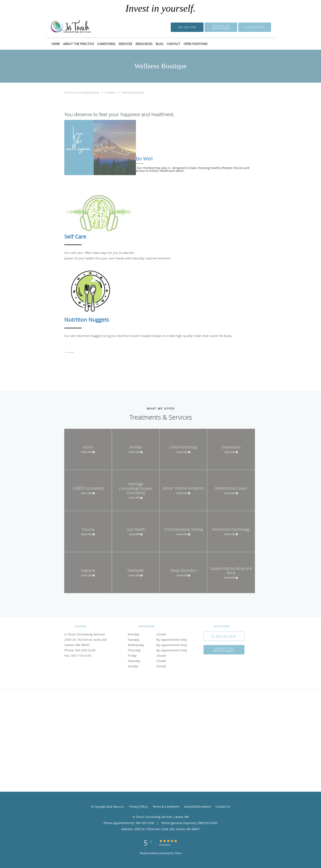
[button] (221, 27)
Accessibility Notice (197, 807)
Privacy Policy (138, 807)
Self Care (75, 237)
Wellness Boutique (133, 92)
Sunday (159, 666)
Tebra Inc (118, 807)
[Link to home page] (64, 27)
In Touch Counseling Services (82, 92)
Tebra (178, 853)
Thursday (159, 650)
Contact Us (223, 807)
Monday (159, 634)
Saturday (159, 661)
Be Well (144, 159)
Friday (159, 655)
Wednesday (159, 645)
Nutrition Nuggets (87, 320)
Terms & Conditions (166, 807)
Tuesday (159, 639)
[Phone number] (224, 636)
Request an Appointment (224, 650)
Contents (111, 92)
